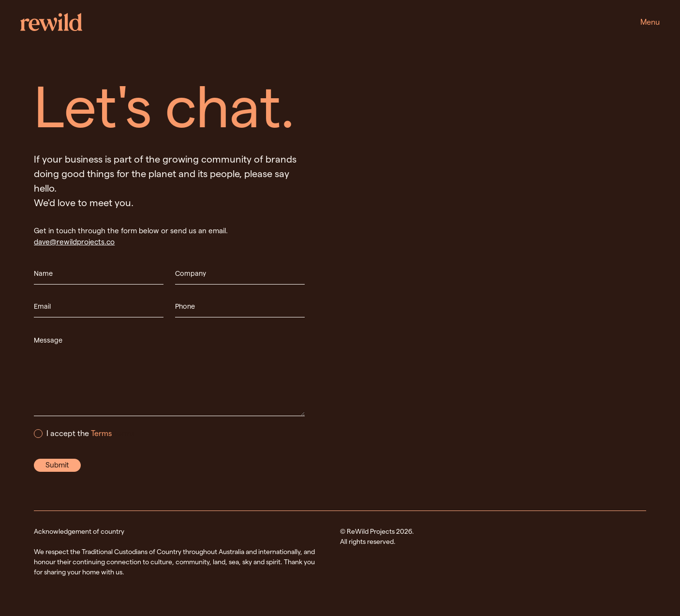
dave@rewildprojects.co (74, 242)
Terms (101, 433)
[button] (650, 22)
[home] (51, 22)
